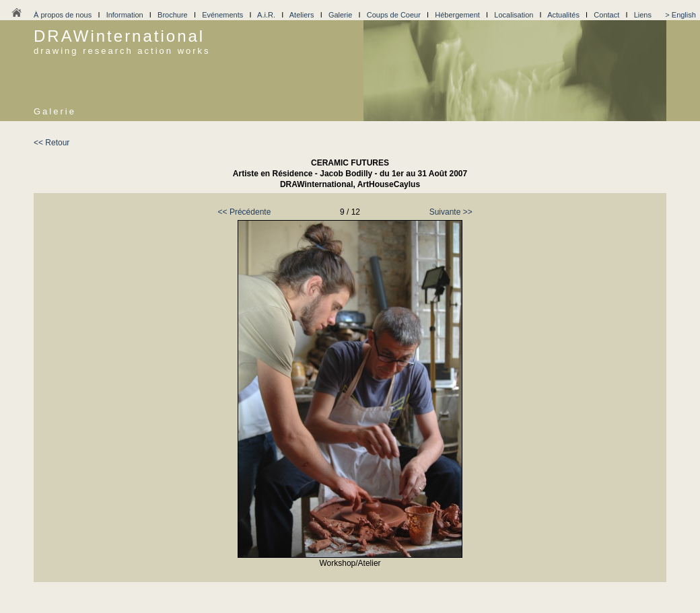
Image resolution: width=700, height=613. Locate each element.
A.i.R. (266, 15)
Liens (643, 15)
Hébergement (457, 15)
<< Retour (51, 143)
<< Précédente (245, 212)
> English (680, 15)
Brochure (173, 15)
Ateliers (302, 15)
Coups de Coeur (394, 15)
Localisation (514, 15)
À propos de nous (63, 15)
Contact (606, 15)
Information (125, 15)
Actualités (563, 15)
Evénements (222, 15)
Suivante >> (451, 212)
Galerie (340, 15)
